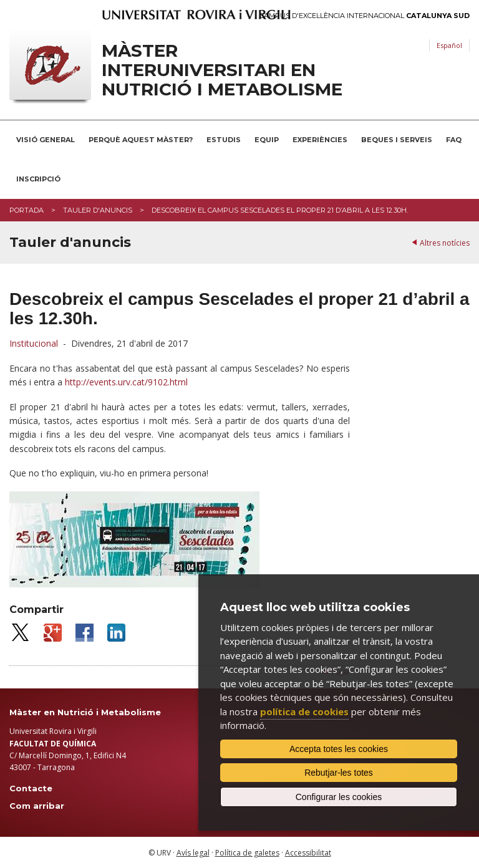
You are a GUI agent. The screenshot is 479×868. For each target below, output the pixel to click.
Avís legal (193, 853)
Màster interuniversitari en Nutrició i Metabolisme (222, 70)
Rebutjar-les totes (339, 773)
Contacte (31, 788)
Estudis (224, 140)
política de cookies (304, 711)
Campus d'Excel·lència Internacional (365, 16)
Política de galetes (247, 853)
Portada (27, 210)
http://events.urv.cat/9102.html (126, 382)
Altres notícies (445, 243)
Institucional (34, 343)
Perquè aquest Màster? (141, 140)
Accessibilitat (308, 853)
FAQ (454, 140)
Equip (267, 140)
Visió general (46, 140)
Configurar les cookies (339, 797)
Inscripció (38, 179)
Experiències (320, 140)
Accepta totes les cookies (339, 749)
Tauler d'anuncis (98, 210)
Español (449, 45)
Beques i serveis (397, 140)
